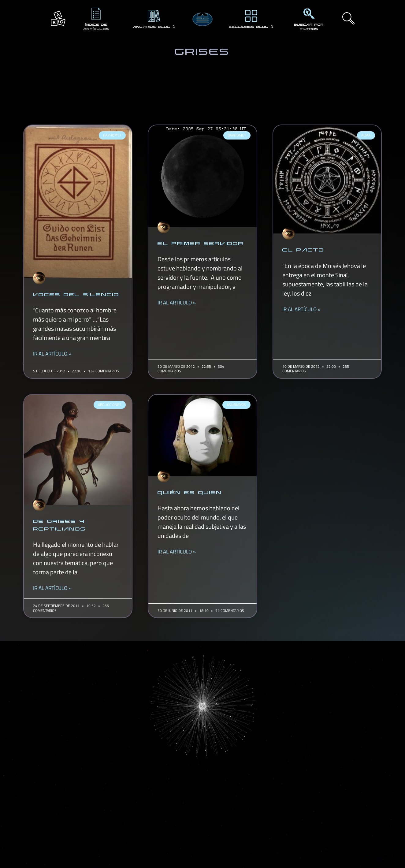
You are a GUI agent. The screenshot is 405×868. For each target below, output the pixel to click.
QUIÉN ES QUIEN (190, 492)
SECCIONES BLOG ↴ (251, 27)
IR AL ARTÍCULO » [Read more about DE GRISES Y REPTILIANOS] (52, 588)
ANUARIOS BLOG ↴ (154, 27)
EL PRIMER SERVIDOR (201, 243)
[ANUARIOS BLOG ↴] (154, 16)
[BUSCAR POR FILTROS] (309, 14)
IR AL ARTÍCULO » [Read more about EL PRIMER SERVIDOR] (177, 303)
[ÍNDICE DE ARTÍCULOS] (96, 14)
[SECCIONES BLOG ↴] (251, 16)
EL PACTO (303, 249)
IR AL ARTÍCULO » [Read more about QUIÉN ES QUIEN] (177, 552)
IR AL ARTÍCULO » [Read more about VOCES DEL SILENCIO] (52, 354)
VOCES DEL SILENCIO (76, 294)
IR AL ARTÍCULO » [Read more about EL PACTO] (301, 309)
